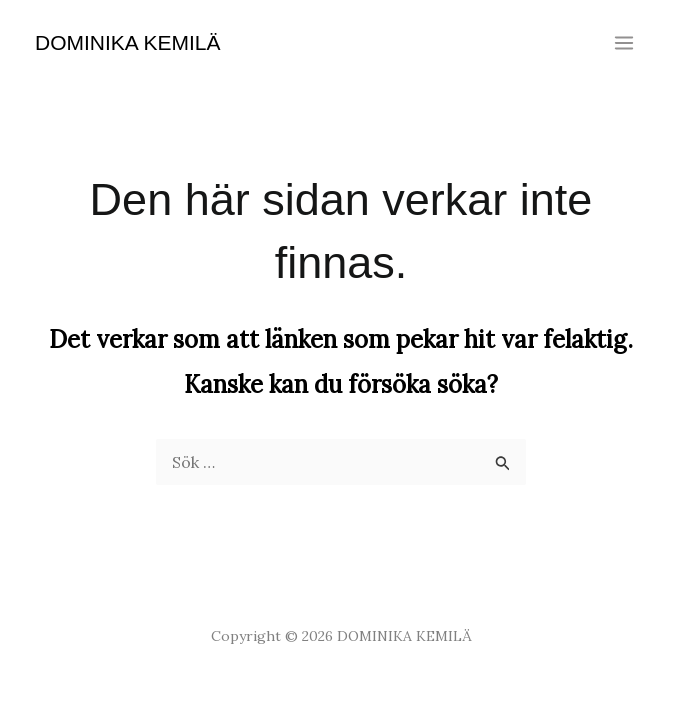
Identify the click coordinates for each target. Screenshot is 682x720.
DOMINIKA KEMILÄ (128, 42)
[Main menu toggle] (624, 43)
